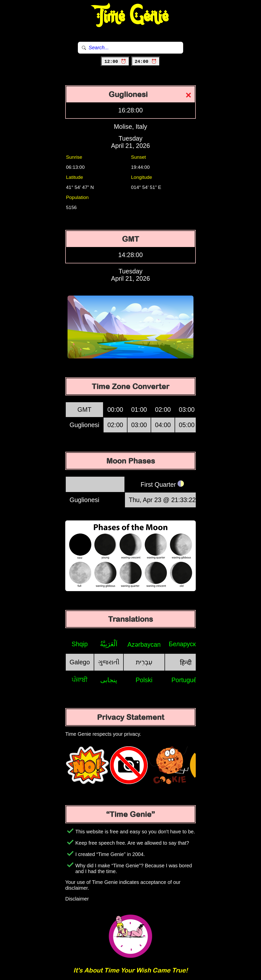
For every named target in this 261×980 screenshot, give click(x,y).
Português (186, 680)
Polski (144, 680)
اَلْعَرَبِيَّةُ (109, 644)
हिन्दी (186, 663)
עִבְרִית (144, 662)
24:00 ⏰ (146, 62)
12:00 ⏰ (115, 62)
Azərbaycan (144, 644)
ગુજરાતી (109, 662)
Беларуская (186, 644)
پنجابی (109, 680)
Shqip (80, 644)
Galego (80, 662)
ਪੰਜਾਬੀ (80, 680)
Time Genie (131, 16)
